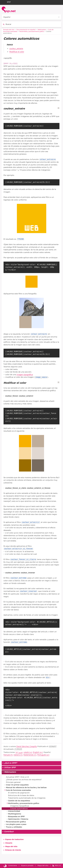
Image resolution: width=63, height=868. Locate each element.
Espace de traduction (14, 839)
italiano (17, 755)
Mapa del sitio (11, 846)
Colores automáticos (19, 809)
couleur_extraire (16, 49)
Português (42, 755)
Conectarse (13, 866)
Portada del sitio (9, 30)
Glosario (9, 843)
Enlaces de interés (13, 850)
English (36, 752)
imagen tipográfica (25, 375)
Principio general (13, 782)
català (26, 752)
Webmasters (42, 30)
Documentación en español (26, 30)
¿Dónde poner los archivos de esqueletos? (24, 780)
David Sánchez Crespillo (27, 746)
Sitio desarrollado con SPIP (5, 866)
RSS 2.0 (58, 866)
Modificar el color (17, 52)
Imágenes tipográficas (20, 806)
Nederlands (28, 755)
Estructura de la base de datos (21, 795)
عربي (21, 752)
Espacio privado (27, 866)
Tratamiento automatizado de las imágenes (27, 798)
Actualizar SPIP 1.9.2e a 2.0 (17, 777)
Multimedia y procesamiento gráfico (32, 32)
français (7, 755)
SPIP (7, 2)
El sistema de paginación (19, 793)
